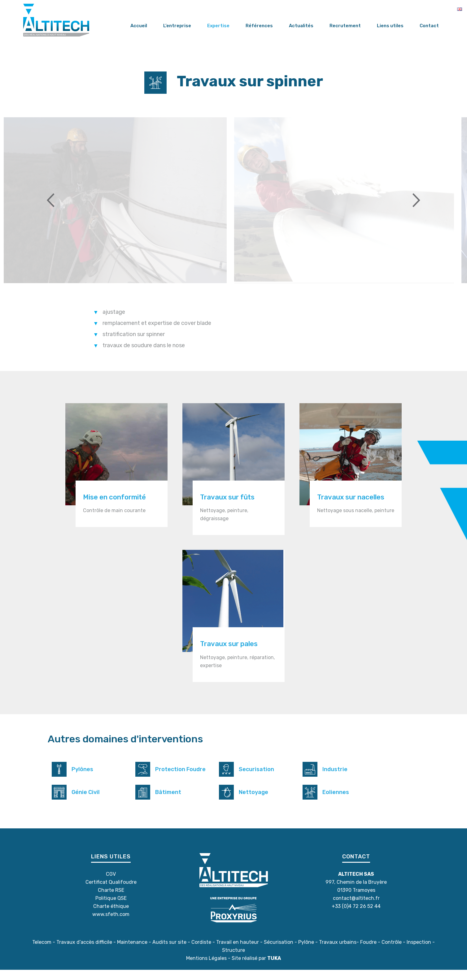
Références (259, 26)
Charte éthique (111, 916)
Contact (429, 26)
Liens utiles (390, 26)
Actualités (301, 26)
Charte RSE (111, 900)
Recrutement (345, 26)
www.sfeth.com (111, 924)
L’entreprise (177, 26)
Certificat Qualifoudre (111, 892)
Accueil (139, 26)
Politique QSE (111, 908)
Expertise (218, 26)
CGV (111, 884)
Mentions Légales (206, 968)
